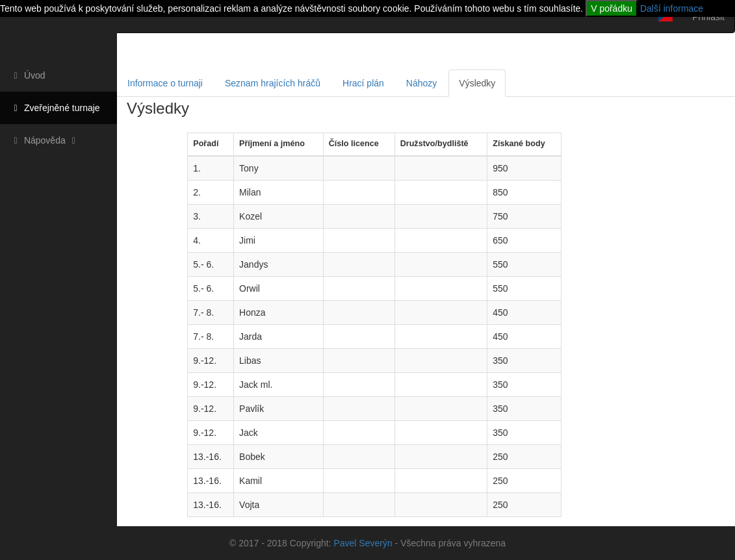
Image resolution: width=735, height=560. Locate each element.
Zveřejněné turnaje (55, 108)
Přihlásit (708, 17)
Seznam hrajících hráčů (273, 83)
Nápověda (45, 140)
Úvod (28, 75)
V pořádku (612, 8)
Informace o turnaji (165, 83)
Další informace (672, 8)
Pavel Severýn (363, 543)
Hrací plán (363, 83)
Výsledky (477, 83)
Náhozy (421, 83)
